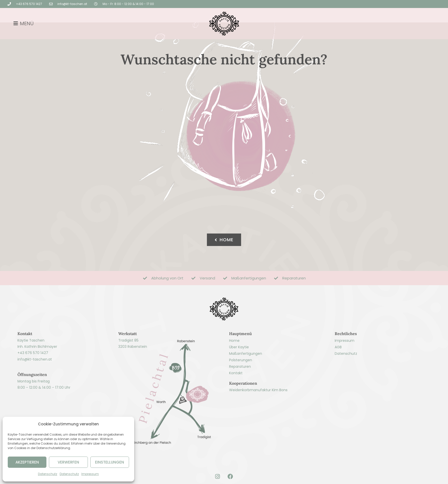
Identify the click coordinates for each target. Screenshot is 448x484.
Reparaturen (240, 383)
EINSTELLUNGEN (110, 462)
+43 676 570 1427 (33, 369)
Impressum (90, 474)
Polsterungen (241, 376)
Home (234, 357)
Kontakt (236, 389)
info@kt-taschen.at (35, 376)
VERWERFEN (68, 462)
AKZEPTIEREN (27, 462)
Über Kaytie (239, 363)
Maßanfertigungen (246, 370)
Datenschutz (48, 474)
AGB (338, 363)
